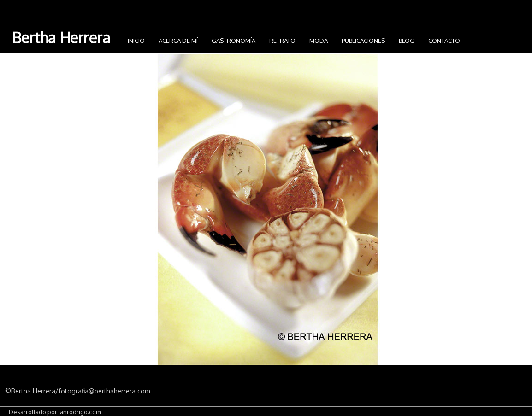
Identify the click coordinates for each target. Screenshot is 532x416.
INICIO (136, 41)
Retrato (282, 41)
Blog (407, 41)
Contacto (444, 41)
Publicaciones (363, 41)
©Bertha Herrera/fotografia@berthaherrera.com (78, 391)
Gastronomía (233, 41)
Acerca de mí (178, 41)
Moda (319, 41)
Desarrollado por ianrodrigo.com (55, 412)
